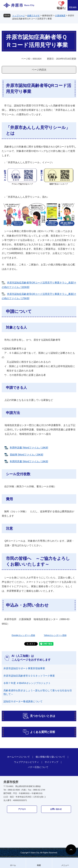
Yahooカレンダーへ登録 (55, 635)
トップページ (18, 16)
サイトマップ (51, 762)
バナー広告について (38, 767)
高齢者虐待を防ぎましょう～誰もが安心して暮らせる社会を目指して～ (38, 692)
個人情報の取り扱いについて (50, 757)
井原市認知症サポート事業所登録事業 (24, 668)
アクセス (22, 809)
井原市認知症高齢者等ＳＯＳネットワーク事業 (29, 676)
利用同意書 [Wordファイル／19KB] (29, 461)
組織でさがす (34, 16)
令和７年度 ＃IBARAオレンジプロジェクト (27, 683)
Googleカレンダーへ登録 (23, 635)
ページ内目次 (39, 70)
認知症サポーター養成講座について (23, 701)
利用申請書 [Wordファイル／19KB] (29, 448)
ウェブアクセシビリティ (26, 762)
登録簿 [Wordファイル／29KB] (26, 455)
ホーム (13, 865)
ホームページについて (18, 757)
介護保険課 (60, 16)
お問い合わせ (56, 809)
